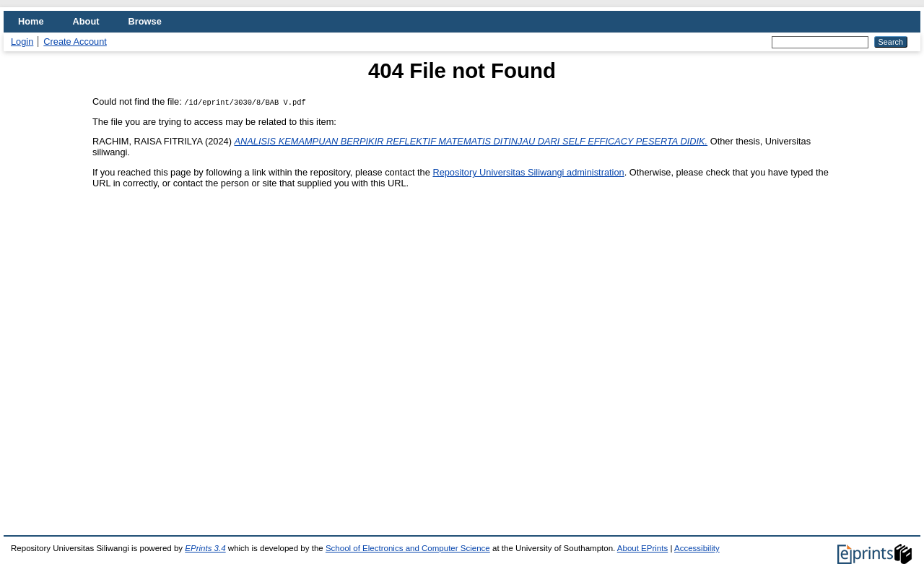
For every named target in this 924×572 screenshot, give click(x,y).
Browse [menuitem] (145, 21)
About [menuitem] (86, 21)
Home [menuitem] (31, 21)
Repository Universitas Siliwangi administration (528, 172)
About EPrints (642, 548)
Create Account (75, 42)
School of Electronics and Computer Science (408, 548)
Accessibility (697, 548)
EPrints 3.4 (205, 548)
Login (22, 42)
